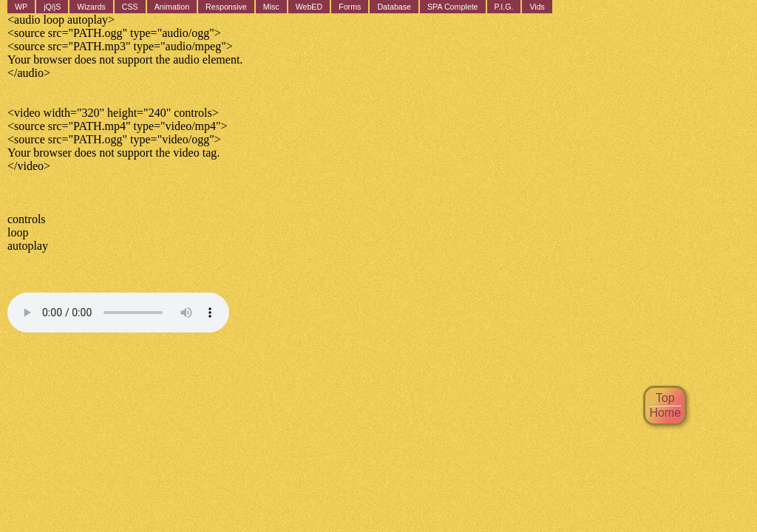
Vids (537, 7)
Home (665, 413)
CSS (130, 7)
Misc (271, 7)
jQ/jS (52, 7)
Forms (350, 7)
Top (665, 398)
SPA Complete (453, 7)
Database (394, 7)
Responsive (226, 7)
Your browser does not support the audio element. (118, 313)
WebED (309, 7)
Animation (172, 7)
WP (21, 7)
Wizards (91, 7)
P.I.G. (504, 7)
